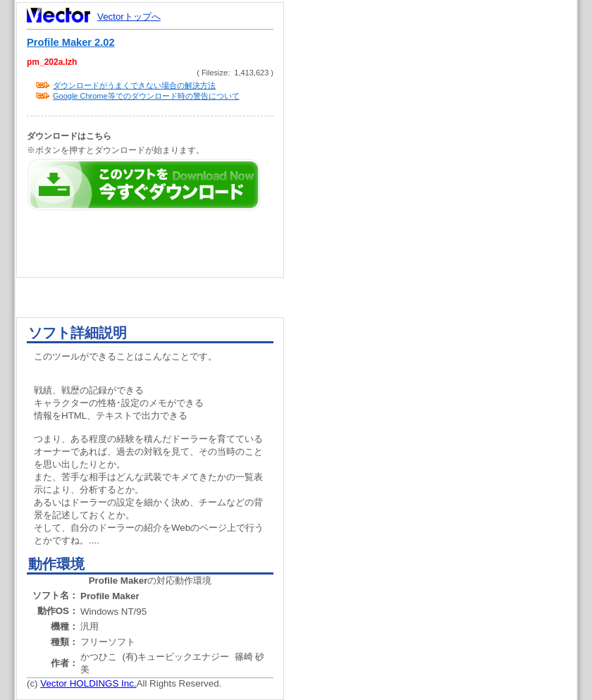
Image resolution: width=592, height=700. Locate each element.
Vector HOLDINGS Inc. (88, 683)
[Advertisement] (443, 268)
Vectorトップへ (129, 17)
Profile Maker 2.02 (71, 42)
